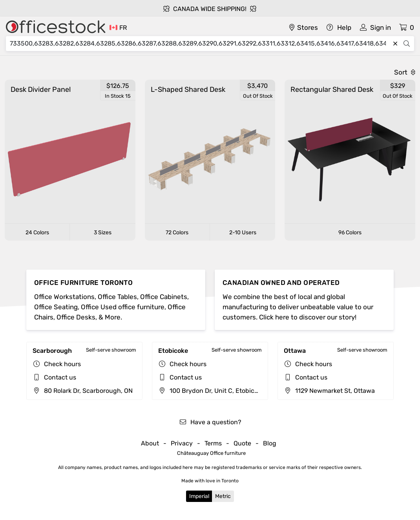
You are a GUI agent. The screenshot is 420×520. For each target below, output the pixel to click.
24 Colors (37, 233)
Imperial (199, 496)
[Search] (200, 44)
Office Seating (56, 307)
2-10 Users (243, 233)
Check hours (62, 364)
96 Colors (350, 233)
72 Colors (177, 233)
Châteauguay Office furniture (211, 453)
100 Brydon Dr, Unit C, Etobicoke (211, 391)
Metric (223, 496)
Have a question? (210, 422)
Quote (242, 443)
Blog (270, 443)
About (150, 443)
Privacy (182, 443)
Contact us (60, 377)
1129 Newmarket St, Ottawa (329, 391)
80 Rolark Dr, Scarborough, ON (83, 391)
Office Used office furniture (123, 307)
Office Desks (76, 317)
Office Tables (117, 297)
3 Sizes (103, 233)
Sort (405, 72)
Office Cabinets (164, 297)
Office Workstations (64, 297)
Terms (213, 443)
